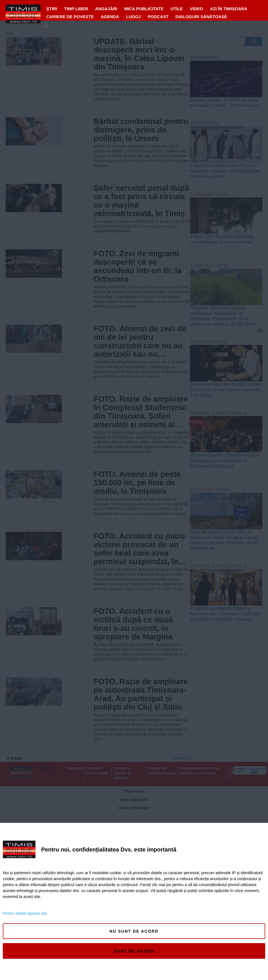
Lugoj (134, 17)
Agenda (110, 17)
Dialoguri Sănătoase (201, 17)
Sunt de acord (134, 951)
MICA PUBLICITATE (144, 9)
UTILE (177, 9)
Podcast (158, 17)
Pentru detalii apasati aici (25, 913)
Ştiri (52, 9)
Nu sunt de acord (134, 931)
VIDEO (196, 9)
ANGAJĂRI (106, 9)
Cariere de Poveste (70, 17)
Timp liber (76, 9)
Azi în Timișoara (229, 9)
